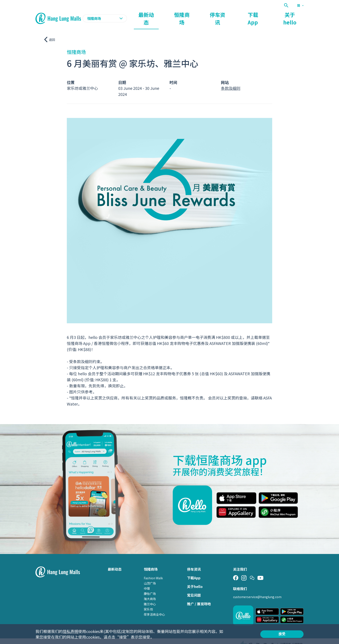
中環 (147, 580)
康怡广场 (150, 585)
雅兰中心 (150, 596)
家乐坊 (148, 601)
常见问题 (194, 587)
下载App (270, 14)
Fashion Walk (153, 570)
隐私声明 (70, 631)
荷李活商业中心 (154, 606)
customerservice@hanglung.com (257, 588)
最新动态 (197, 14)
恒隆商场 (221, 14)
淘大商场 (150, 590)
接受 (282, 634)
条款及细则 (231, 80)
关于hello (296, 14)
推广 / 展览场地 (199, 595)
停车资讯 (246, 14)
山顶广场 (150, 575)
